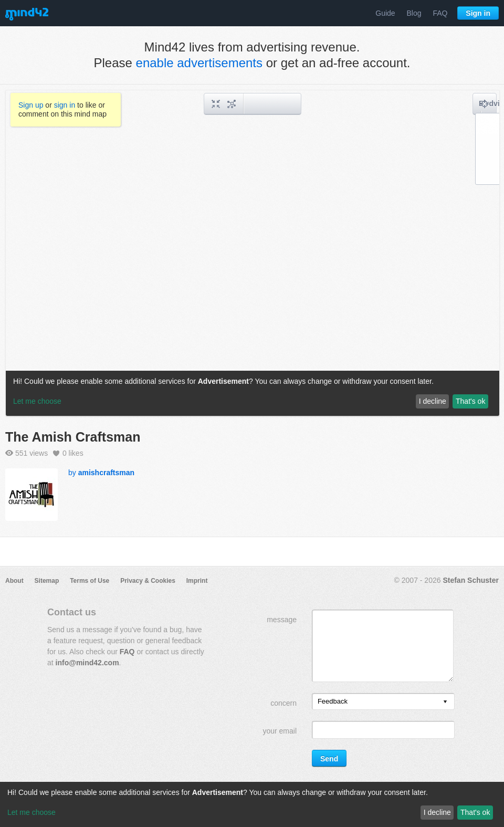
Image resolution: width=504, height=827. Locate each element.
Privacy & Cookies (148, 581)
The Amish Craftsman (73, 437)
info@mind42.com (87, 663)
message (282, 620)
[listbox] (383, 702)
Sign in (478, 13)
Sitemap (47, 581)
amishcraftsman (106, 473)
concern (283, 703)
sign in (65, 105)
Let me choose (31, 812)
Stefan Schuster (471, 580)
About (14, 581)
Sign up (31, 105)
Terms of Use (90, 581)
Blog (414, 13)
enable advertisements (199, 63)
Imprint (197, 581)
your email (280, 731)
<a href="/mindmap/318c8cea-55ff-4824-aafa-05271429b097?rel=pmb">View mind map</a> (253, 253)
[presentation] (445, 702)
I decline (437, 812)
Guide (385, 13)
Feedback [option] (333, 701)
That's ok (475, 812)
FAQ (440, 13)
